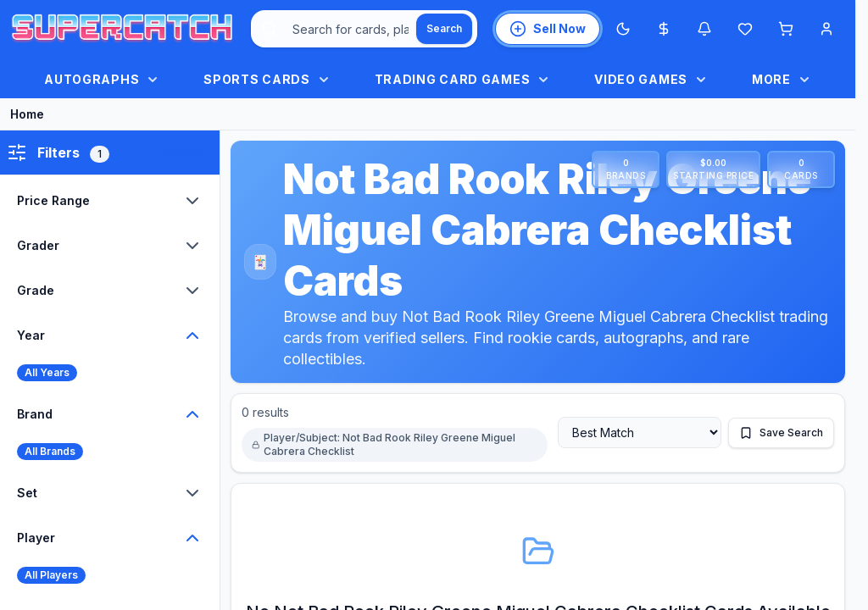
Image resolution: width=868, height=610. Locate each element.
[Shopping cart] (786, 29)
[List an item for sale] (548, 29)
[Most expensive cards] (664, 29)
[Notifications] (704, 29)
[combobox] (364, 29)
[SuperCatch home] (122, 29)
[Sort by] (640, 433)
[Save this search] (781, 433)
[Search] (444, 29)
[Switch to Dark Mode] (623, 29)
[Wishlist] (745, 29)
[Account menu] (826, 29)
